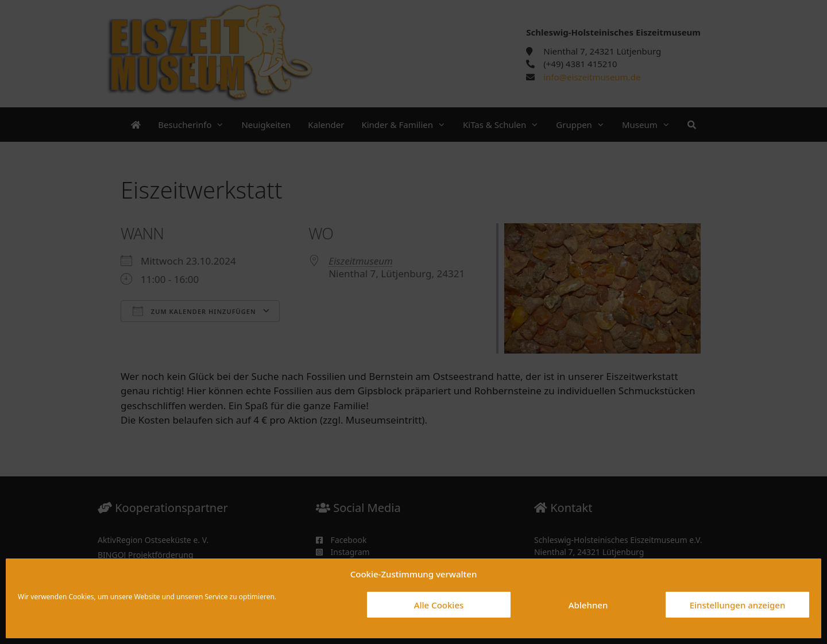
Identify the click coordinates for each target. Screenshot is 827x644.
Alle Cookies (439, 605)
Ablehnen (588, 605)
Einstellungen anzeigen (738, 605)
